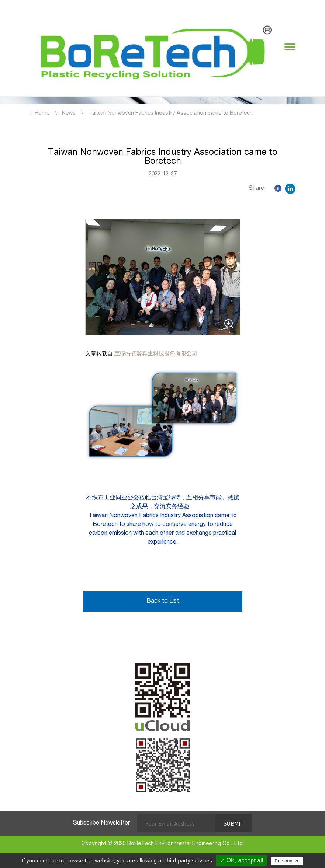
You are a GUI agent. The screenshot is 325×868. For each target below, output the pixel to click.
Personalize (287, 861)
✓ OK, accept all (241, 860)
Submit (233, 823)
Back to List (163, 602)
